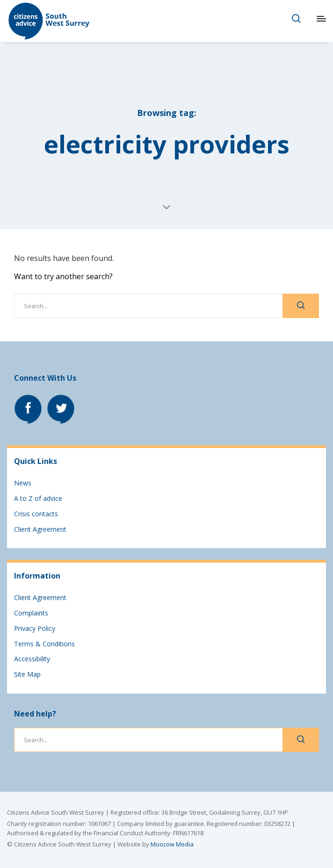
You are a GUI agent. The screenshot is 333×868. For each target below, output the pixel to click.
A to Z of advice (38, 498)
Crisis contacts (36, 514)
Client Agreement (40, 529)
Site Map (27, 674)
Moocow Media (172, 844)
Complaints (31, 613)
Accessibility (32, 659)
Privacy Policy (35, 628)
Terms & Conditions (44, 644)
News (23, 483)
